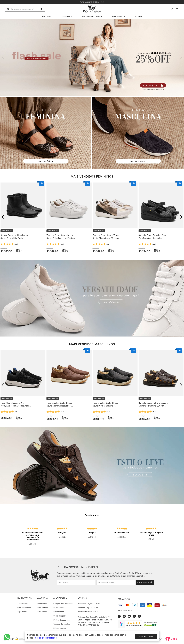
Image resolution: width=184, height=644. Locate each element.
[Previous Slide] (3, 57)
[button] (41, 9)
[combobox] (24, 9)
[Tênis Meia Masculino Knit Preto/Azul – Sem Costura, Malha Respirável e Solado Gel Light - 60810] (23, 385)
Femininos (47, 16)
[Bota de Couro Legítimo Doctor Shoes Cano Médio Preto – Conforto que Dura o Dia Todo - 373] (23, 217)
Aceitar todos (146, 636)
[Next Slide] (181, 57)
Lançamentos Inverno (92, 16)
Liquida (139, 16)
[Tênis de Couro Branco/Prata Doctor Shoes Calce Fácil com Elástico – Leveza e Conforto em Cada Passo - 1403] (115, 217)
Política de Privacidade (45, 638)
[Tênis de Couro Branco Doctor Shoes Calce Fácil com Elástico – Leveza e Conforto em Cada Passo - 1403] (69, 217)
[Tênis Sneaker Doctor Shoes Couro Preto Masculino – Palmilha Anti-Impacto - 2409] (115, 385)
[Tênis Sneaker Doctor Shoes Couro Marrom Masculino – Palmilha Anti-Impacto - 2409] (69, 385)
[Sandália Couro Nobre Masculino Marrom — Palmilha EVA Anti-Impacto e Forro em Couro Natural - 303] (161, 385)
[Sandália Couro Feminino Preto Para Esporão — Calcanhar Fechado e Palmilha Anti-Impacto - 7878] (161, 217)
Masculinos (67, 16)
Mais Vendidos (119, 16)
